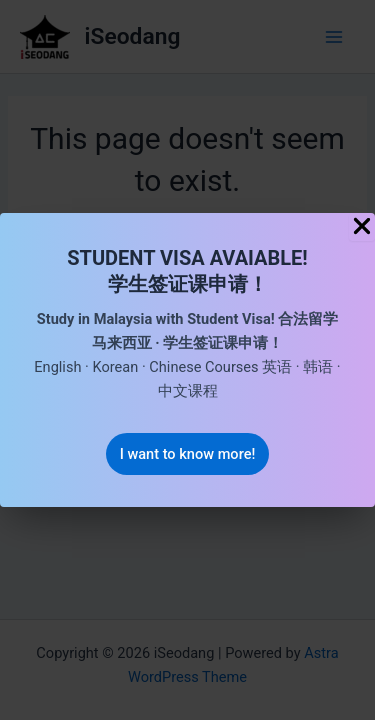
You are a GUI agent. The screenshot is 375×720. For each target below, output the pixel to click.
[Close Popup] (362, 227)
